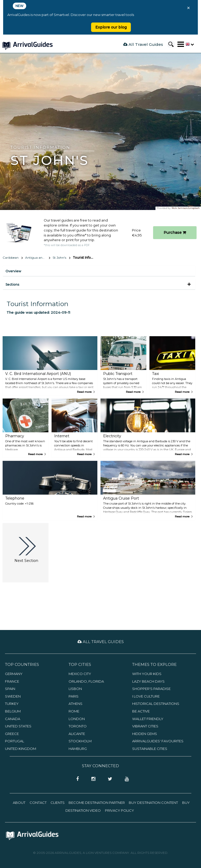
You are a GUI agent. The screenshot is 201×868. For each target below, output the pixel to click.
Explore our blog (111, 27)
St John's (59, 258)
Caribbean (11, 258)
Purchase (175, 233)
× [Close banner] (188, 8)
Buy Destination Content (153, 803)
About (19, 803)
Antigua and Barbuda (38, 258)
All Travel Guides (143, 44)
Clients (58, 803)
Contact (38, 803)
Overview (13, 271)
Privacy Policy (119, 810)
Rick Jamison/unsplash (186, 208)
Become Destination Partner (97, 803)
